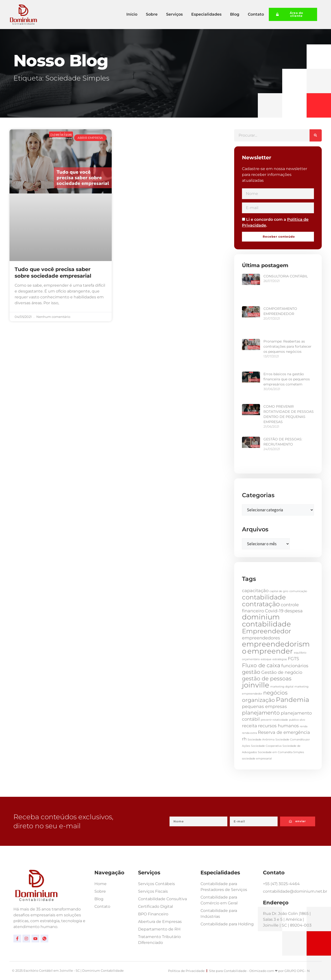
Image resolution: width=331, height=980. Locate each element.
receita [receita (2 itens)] (250, 726)
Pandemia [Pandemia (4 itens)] (292, 700)
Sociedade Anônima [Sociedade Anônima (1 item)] (261, 740)
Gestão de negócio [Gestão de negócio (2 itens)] (282, 672)
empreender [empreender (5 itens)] (270, 651)
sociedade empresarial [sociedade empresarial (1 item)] (257, 759)
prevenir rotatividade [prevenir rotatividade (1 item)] (274, 720)
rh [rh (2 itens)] (244, 739)
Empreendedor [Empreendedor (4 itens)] (266, 631)
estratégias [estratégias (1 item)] (280, 659)
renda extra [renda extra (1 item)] (249, 733)
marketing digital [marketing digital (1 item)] (282, 687)
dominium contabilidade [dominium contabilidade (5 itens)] (266, 620)
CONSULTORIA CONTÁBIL (286, 276)
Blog (235, 14)
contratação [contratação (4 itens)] (261, 604)
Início (132, 14)
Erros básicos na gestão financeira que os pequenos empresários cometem (287, 379)
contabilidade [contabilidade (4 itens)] (264, 597)
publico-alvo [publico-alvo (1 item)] (297, 720)
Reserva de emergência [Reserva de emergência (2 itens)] (284, 732)
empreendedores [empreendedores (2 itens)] (261, 638)
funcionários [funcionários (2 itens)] (295, 666)
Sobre (152, 14)
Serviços (174, 14)
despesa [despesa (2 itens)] (294, 611)
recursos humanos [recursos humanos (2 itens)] (278, 726)
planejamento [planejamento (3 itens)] (261, 713)
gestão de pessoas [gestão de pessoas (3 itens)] (267, 678)
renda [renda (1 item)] (304, 726)
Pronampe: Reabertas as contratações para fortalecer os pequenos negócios (287, 346)
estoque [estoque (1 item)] (266, 659)
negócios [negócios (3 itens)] (275, 693)
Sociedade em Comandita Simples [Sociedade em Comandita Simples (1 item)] (281, 752)
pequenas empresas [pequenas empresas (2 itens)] (264, 706)
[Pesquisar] (316, 135)
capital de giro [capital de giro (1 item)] (279, 591)
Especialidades (206, 14)
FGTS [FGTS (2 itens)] (293, 659)
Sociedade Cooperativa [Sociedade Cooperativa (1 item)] (266, 746)
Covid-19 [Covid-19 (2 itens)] (274, 611)
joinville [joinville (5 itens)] (256, 685)
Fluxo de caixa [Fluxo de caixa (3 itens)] (261, 665)
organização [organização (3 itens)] (258, 700)
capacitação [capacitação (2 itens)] (255, 591)
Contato (256, 14)
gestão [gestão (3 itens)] (251, 672)
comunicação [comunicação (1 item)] (298, 591)
